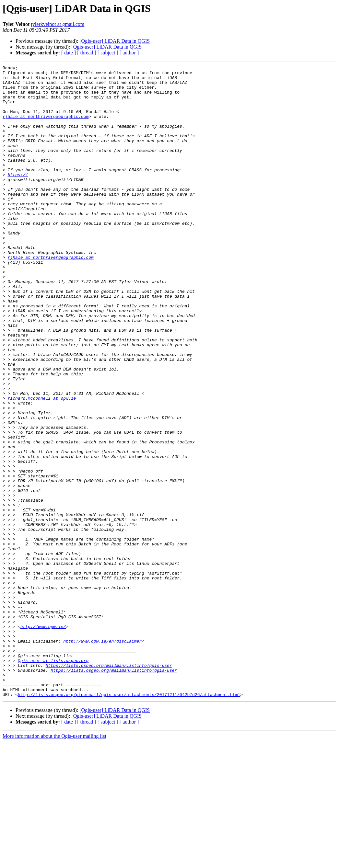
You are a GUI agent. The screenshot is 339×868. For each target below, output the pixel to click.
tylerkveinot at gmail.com (58, 24)
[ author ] (129, 53)
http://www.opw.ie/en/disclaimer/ (104, 757)
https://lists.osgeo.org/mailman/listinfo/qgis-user (109, 786)
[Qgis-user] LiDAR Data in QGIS (115, 41)
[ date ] (69, 53)
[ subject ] (108, 53)
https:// (18, 197)
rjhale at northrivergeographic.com (46, 127)
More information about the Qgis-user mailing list (54, 862)
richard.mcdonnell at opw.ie (42, 465)
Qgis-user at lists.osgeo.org (53, 780)
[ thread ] (87, 53)
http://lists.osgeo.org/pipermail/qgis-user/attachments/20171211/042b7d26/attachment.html (129, 821)
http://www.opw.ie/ (43, 739)
